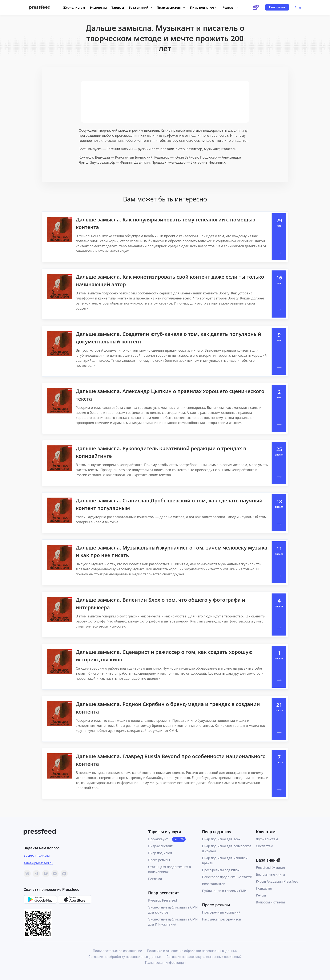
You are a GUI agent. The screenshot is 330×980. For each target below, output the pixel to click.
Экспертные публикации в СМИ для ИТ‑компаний (173, 922)
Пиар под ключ (160, 853)
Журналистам (74, 7)
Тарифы (118, 7)
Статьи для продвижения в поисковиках (170, 869)
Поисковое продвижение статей (227, 877)
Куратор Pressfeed (162, 900)
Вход (298, 7)
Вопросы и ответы (270, 902)
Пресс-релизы (159, 860)
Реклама (155, 879)
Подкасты (264, 888)
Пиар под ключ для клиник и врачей (225, 861)
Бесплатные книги (270, 875)
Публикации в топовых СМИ (224, 891)
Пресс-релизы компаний (221, 912)
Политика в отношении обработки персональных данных (192, 951)
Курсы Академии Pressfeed (277, 881)
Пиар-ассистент (160, 846)
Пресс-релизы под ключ (221, 870)
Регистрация (277, 7)
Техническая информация (165, 963)
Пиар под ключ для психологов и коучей (227, 849)
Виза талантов (214, 884)
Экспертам (98, 7)
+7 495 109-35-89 (37, 856)
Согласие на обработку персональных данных (125, 957)
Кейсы (261, 895)
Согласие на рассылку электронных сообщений (204, 957)
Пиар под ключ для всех (221, 839)
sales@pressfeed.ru (38, 863)
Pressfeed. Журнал (270, 868)
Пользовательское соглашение (117, 951)
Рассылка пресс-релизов (222, 919)
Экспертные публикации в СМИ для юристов (173, 910)
